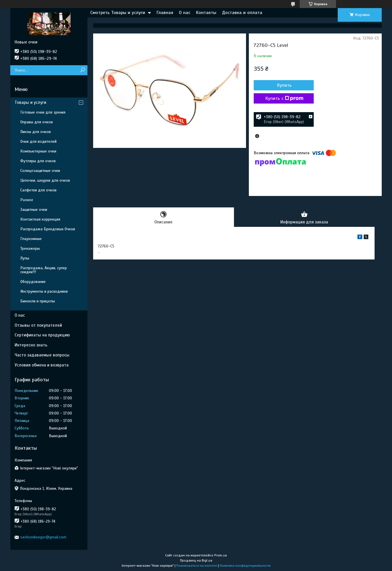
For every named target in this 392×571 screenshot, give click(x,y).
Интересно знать (31, 345)
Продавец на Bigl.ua (196, 560)
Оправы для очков (37, 122)
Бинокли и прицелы (38, 301)
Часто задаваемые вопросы (42, 355)
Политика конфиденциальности (245, 566)
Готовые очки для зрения (43, 112)
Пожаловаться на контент (197, 566)
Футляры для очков (38, 161)
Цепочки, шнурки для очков (45, 180)
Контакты (206, 13)
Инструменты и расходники (44, 291)
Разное (27, 200)
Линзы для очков (36, 132)
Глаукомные (31, 239)
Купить (284, 85)
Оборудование (33, 282)
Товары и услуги (30, 102)
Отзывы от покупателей (38, 325)
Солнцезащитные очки (40, 171)
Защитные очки (34, 210)
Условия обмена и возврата (42, 365)
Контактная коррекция (40, 219)
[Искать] (82, 70)
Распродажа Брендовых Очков (48, 229)
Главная (165, 13)
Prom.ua (221, 555)
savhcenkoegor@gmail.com (43, 537)
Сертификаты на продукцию (42, 335)
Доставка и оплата (242, 13)
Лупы (25, 258)
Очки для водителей (38, 141)
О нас (185, 13)
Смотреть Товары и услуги (118, 13)
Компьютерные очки (38, 151)
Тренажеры (30, 248)
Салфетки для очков (38, 190)
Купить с (284, 98)
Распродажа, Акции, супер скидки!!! (44, 270)
